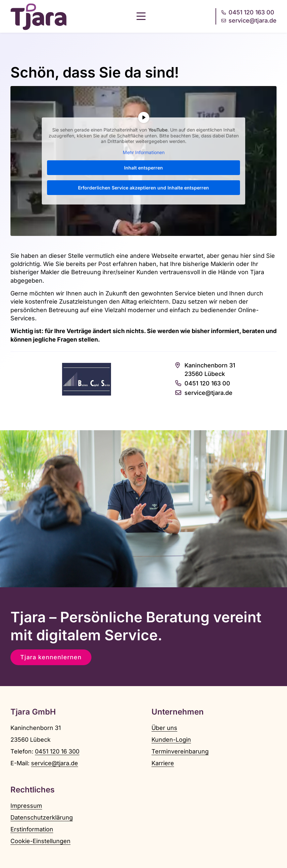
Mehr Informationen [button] (144, 152)
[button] (141, 16)
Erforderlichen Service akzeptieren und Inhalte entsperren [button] (143, 188)
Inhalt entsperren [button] (143, 168)
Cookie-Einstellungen (40, 841)
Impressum (26, 806)
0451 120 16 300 (57, 751)
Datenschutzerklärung (42, 817)
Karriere (163, 763)
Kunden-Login (171, 740)
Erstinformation (32, 829)
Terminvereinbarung (180, 751)
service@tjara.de (55, 763)
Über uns (164, 728)
